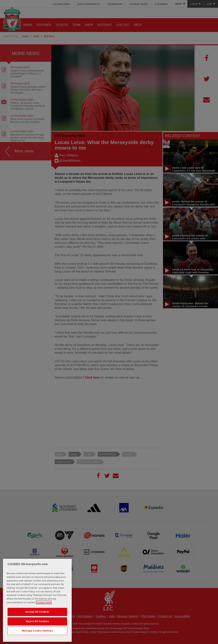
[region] (37, 600)
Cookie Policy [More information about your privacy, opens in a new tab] (44, 602)
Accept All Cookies (37, 612)
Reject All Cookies (37, 621)
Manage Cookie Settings (37, 631)
